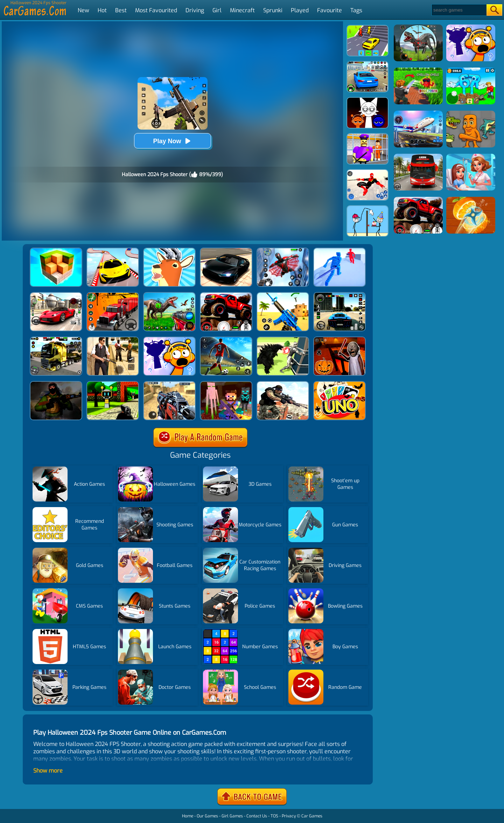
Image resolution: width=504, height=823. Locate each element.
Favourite (330, 10)
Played (300, 10)
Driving (195, 10)
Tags (356, 10)
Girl (217, 10)
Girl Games (232, 816)
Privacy (289, 816)
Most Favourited (156, 10)
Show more (48, 771)
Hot (102, 10)
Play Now (172, 141)
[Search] (459, 10)
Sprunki (273, 10)
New (83, 10)
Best (121, 10)
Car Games (312, 816)
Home (188, 816)
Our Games (207, 816)
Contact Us (257, 816)
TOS (274, 816)
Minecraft (242, 10)
